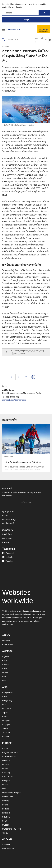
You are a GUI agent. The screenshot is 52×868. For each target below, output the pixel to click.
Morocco (6, 641)
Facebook (8, 553)
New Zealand (8, 849)
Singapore (7, 725)
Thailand (6, 733)
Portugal (6, 809)
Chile (4, 669)
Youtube (7, 561)
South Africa (7, 645)
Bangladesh (7, 692)
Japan (5, 713)
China (5, 696)
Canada (6, 665)
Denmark (6, 761)
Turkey (5, 833)
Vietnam (6, 737)
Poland (5, 805)
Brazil (5, 661)
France (5, 769)
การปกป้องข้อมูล (9, 520)
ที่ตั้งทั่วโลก (7, 534)
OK (44, 13)
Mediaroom (14, 30)
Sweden (6, 825)
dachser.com (8, 624)
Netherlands (7, 797)
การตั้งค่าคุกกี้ (8, 524)
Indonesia (6, 709)
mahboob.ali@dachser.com (14, 400)
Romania (6, 813)
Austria (5, 748)
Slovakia (6, 817)
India (4, 704)
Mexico (5, 673)
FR (12, 752)
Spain (5, 821)
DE (19, 793)
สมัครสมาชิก (26, 502)
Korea (5, 717)
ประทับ (5, 516)
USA (4, 681)
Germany (6, 773)
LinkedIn (8, 557)
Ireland (5, 785)
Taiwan (5, 729)
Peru (4, 677)
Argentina (6, 657)
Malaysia (6, 721)
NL (16, 752)
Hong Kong (7, 700)
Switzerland (7, 829)
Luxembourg (8, 793)
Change (26, 20)
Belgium (6, 752)
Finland (5, 765)
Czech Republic (9, 757)
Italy (4, 789)
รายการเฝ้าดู (41, 40)
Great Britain (8, 777)
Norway (5, 801)
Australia (6, 845)
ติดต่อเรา (6, 542)
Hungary (6, 781)
